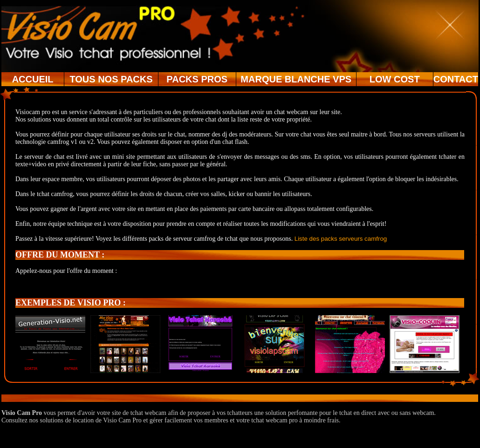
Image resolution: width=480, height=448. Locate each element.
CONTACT (456, 79)
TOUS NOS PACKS (111, 79)
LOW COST (395, 79)
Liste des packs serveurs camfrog (341, 239)
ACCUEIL (33, 79)
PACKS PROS (197, 79)
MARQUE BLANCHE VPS (296, 79)
